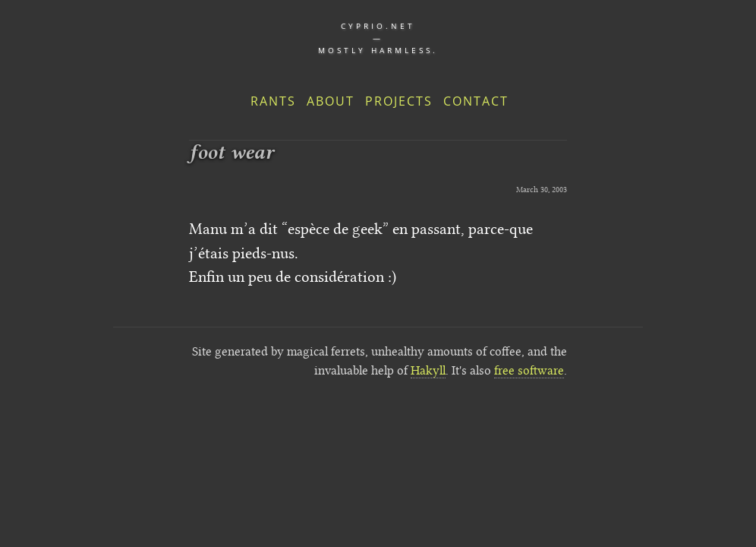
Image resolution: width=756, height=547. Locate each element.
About (331, 101)
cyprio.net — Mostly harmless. (378, 38)
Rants (273, 101)
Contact (476, 101)
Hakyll (428, 370)
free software (529, 370)
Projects (399, 101)
